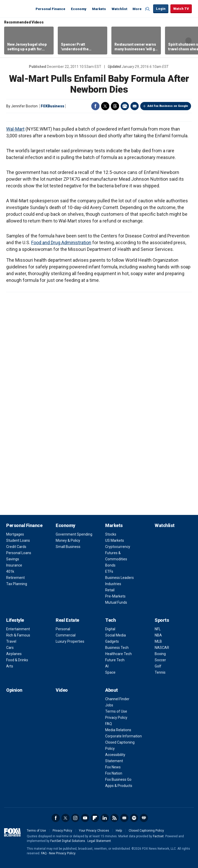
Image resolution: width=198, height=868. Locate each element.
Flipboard (95, 818)
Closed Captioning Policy (146, 831)
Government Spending (74, 534)
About (112, 690)
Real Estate (67, 620)
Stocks (111, 534)
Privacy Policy (116, 718)
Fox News (113, 767)
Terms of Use (116, 711)
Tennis (160, 672)
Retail (110, 590)
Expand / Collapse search (148, 9)
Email (135, 106)
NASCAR (162, 648)
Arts (10, 666)
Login (161, 9)
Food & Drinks (17, 660)
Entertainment (18, 629)
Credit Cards (16, 547)
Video (62, 690)
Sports (162, 620)
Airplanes (14, 654)
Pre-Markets (115, 596)
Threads (115, 106)
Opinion (14, 690)
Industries (113, 584)
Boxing (160, 654)
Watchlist (119, 9)
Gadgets (112, 641)
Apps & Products (119, 786)
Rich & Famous (18, 635)
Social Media (115, 635)
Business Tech (117, 648)
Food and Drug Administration (61, 242)
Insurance (14, 565)
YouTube (85, 818)
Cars (10, 648)
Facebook (95, 106)
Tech (110, 620)
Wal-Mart (15, 129)
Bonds (110, 565)
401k (10, 571)
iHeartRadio (144, 818)
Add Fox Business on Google (168, 106)
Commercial (66, 635)
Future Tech (115, 660)
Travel (11, 641)
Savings (13, 559)
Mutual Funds (116, 602)
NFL (158, 629)
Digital (110, 629)
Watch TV (181, 9)
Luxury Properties (70, 641)
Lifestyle (15, 620)
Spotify (134, 818)
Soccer (160, 660)
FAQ (109, 724)
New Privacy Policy (62, 853)
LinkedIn (105, 818)
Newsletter (124, 818)
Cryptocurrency (118, 547)
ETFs (109, 571)
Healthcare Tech (118, 654)
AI (107, 666)
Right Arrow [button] (188, 41)
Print (125, 106)
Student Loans (18, 540)
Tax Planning (17, 584)
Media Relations (118, 730)
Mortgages (15, 534)
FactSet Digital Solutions (68, 841)
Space (110, 672)
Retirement (15, 578)
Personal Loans (19, 553)
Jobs (109, 705)
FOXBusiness (52, 106)
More (137, 9)
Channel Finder (117, 699)
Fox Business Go (118, 779)
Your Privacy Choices (94, 831)
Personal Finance (50, 9)
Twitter (105, 106)
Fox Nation (114, 773)
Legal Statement (99, 841)
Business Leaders (119, 578)
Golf (158, 666)
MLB (158, 641)
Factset (158, 836)
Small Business (68, 547)
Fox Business (19, 9)
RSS (114, 818)
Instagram (75, 818)
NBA (158, 635)
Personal (63, 629)
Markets (99, 9)
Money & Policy (68, 540)
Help (119, 831)
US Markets (115, 540)
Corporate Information (123, 736)
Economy (79, 9)
